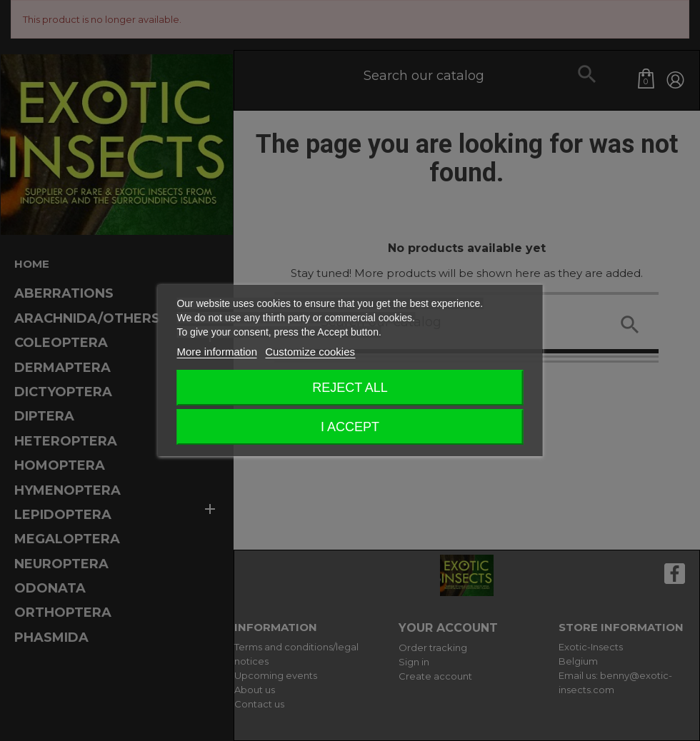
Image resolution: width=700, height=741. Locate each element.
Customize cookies (310, 352)
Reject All (350, 388)
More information (217, 352)
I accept (350, 427)
